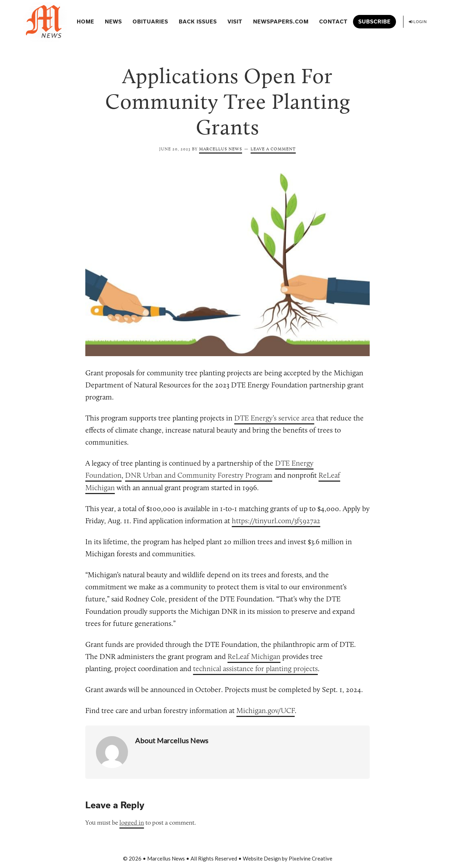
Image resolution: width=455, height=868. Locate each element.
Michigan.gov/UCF (266, 710)
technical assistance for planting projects (255, 668)
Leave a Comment (273, 149)
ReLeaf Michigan (254, 656)
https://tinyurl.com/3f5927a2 (276, 521)
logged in (132, 823)
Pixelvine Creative (311, 858)
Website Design (262, 858)
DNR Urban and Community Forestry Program (199, 475)
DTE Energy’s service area (274, 418)
